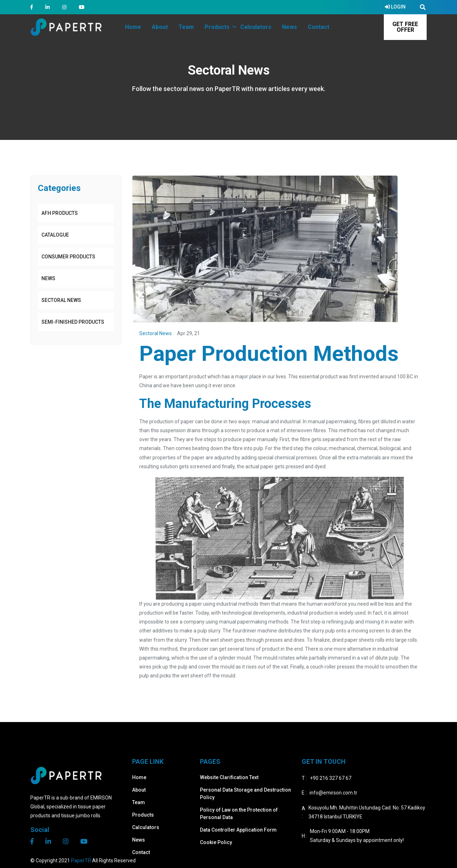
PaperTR (81, 861)
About (139, 790)
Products (143, 815)
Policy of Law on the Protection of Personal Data (239, 814)
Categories (59, 188)
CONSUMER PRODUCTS (68, 257)
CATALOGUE (55, 235)
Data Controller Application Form (238, 830)
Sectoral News (61, 300)
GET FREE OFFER (405, 27)
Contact (141, 852)
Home (139, 777)
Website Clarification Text (229, 777)
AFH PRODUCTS (60, 213)
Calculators (146, 827)
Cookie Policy (216, 842)
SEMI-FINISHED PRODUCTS (73, 322)
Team (139, 802)
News (48, 278)
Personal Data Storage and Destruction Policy (245, 794)
